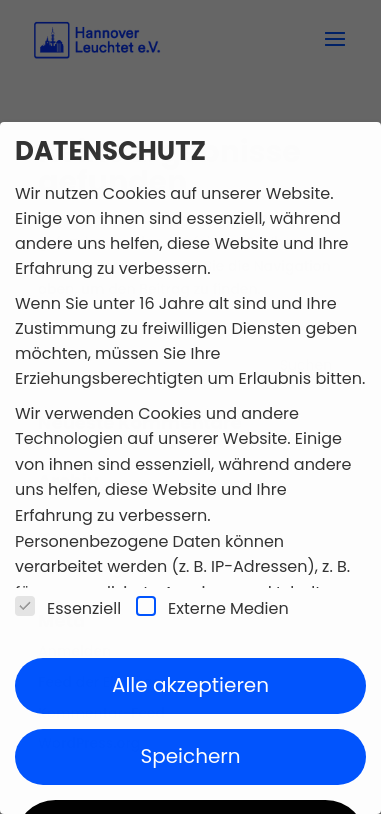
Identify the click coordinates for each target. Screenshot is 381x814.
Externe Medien (212, 608)
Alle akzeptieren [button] (190, 685)
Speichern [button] (190, 756)
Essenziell (68, 608)
